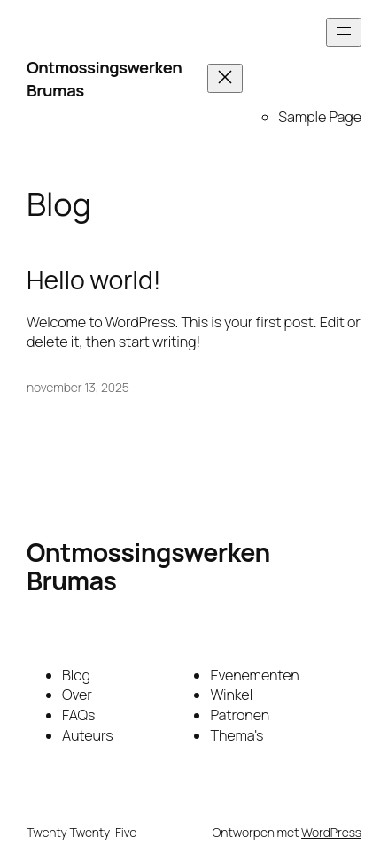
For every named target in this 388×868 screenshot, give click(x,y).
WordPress (331, 832)
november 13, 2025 (78, 387)
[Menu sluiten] (225, 78)
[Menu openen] (344, 32)
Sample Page (320, 117)
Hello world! (94, 280)
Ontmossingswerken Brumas (104, 79)
